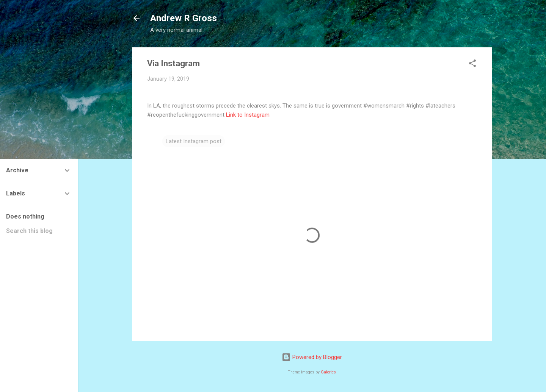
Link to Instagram (248, 115)
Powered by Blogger (312, 357)
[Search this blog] (39, 231)
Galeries (328, 372)
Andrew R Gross (184, 18)
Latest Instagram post (194, 141)
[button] (472, 65)
